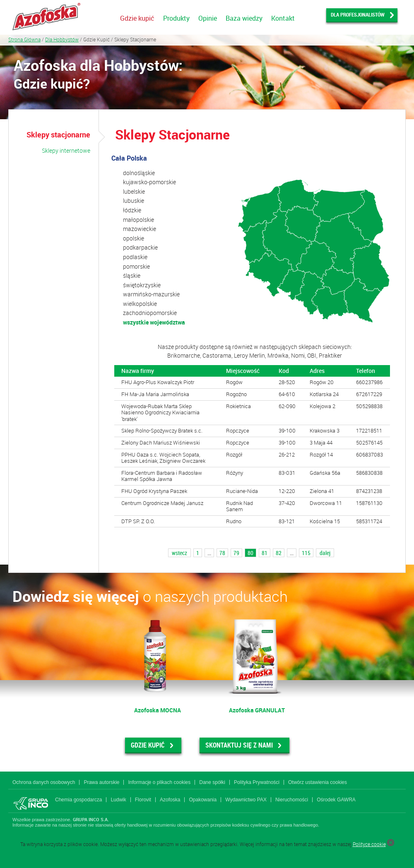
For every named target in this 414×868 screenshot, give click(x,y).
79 (236, 553)
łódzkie (132, 210)
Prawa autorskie (101, 782)
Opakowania (203, 800)
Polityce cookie (369, 844)
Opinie (208, 18)
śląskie (132, 275)
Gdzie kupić (137, 18)
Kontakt (283, 18)
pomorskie (136, 266)
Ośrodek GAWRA (336, 800)
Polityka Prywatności (257, 782)
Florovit (143, 800)
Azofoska (170, 800)
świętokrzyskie (142, 285)
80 (250, 553)
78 (222, 553)
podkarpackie (140, 247)
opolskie (134, 238)
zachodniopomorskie (150, 313)
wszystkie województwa (154, 322)
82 (279, 553)
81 (265, 553)
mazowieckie (140, 229)
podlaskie (135, 257)
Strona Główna (24, 39)
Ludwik (118, 800)
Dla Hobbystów (62, 39)
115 (306, 553)
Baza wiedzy (244, 18)
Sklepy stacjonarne (58, 135)
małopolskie (138, 220)
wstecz (179, 553)
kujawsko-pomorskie (149, 182)
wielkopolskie (140, 304)
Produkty (176, 18)
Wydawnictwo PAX (246, 800)
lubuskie (134, 201)
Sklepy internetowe (66, 150)
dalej (325, 553)
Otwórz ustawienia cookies (318, 782)
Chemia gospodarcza (78, 800)
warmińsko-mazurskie (151, 294)
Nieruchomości (292, 800)
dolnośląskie (139, 173)
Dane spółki (212, 782)
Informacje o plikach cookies (159, 782)
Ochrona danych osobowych (44, 782)
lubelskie (134, 191)
